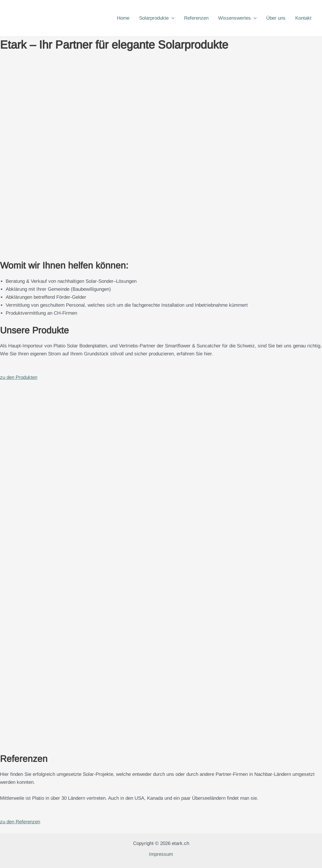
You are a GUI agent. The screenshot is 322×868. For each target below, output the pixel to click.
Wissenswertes (237, 18)
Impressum (161, 854)
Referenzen (196, 18)
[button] (172, 18)
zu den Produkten (19, 377)
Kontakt (303, 18)
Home (123, 18)
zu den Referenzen (20, 822)
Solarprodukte (157, 18)
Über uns (276, 18)
